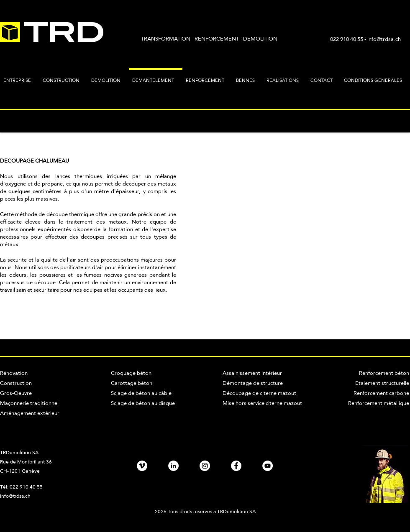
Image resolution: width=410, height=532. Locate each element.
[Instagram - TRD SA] (205, 466)
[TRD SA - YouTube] (268, 466)
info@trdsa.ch (384, 39)
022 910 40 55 (347, 39)
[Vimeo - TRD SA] (142, 466)
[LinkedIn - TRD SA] (173, 466)
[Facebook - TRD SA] (236, 466)
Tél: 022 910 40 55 (21, 487)
